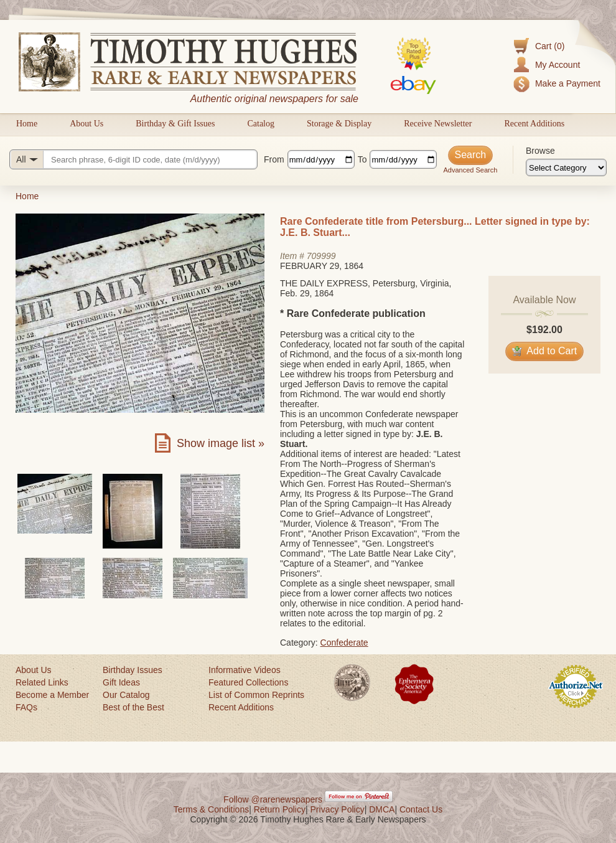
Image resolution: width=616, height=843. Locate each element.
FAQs (26, 707)
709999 (321, 256)
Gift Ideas (121, 682)
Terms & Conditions (211, 809)
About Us (86, 124)
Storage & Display (339, 124)
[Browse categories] (566, 167)
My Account (558, 65)
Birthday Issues (133, 670)
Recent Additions (534, 124)
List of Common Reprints (256, 695)
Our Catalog (126, 695)
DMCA (382, 809)
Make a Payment (568, 83)
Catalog (261, 124)
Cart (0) (550, 46)
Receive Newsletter (438, 124)
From (274, 159)
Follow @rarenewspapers (273, 799)
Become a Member (52, 695)
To (362, 159)
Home (27, 124)
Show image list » (221, 443)
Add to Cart (545, 351)
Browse (540, 151)
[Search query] (133, 159)
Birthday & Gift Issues (175, 124)
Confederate (344, 643)
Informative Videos (245, 670)
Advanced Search (470, 170)
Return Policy (280, 809)
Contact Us (421, 809)
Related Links (42, 682)
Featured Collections (248, 682)
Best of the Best (133, 707)
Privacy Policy (338, 809)
